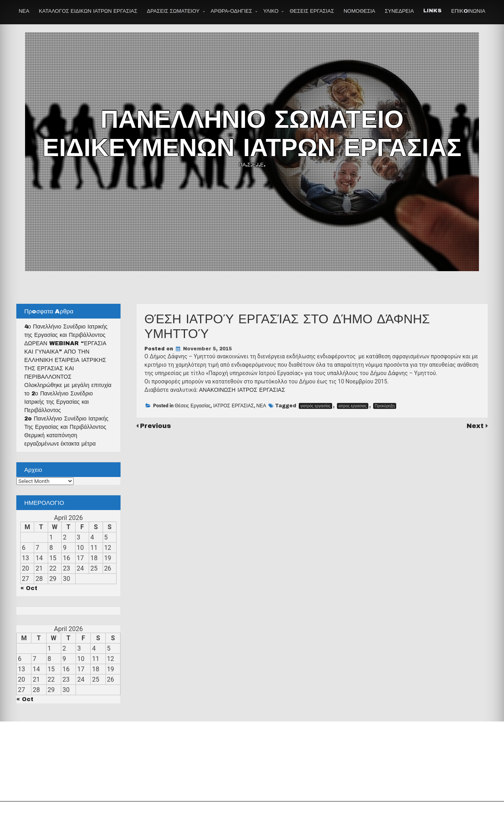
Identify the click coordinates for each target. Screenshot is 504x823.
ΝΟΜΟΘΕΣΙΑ (360, 11)
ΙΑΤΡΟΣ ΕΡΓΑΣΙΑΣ (234, 406)
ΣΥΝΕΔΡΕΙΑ (399, 11)
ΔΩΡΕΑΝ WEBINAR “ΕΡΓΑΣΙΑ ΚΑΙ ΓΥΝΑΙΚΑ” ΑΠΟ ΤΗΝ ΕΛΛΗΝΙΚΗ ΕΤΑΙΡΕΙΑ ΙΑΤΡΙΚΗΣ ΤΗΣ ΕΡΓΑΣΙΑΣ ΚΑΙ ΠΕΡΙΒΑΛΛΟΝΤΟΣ (65, 360)
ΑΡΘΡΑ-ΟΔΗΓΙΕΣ (232, 11)
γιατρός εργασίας (315, 406)
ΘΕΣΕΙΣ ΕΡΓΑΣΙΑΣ (312, 11)
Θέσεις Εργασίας (193, 406)
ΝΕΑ (24, 11)
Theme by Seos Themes (340, 812)
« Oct (29, 588)
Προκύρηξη (385, 406)
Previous (156, 426)
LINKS (432, 11)
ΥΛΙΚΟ (271, 11)
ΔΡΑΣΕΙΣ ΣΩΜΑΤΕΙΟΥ (173, 11)
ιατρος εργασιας (353, 406)
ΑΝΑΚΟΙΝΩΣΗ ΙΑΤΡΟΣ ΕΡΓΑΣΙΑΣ (242, 390)
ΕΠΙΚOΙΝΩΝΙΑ (468, 11)
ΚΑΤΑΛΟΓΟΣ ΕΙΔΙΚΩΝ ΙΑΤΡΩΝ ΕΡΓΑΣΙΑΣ (88, 11)
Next (476, 426)
